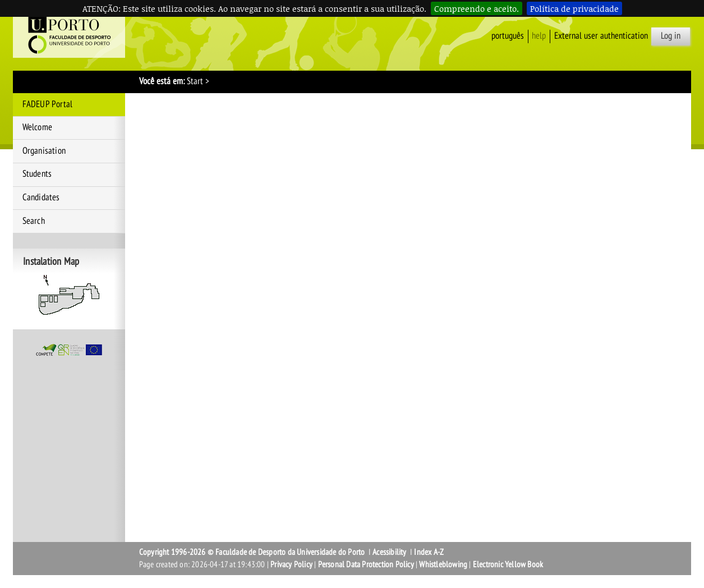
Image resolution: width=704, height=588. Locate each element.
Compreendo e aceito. (477, 8)
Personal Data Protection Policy (366, 564)
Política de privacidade (574, 8)
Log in (671, 36)
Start (195, 81)
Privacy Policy (291, 564)
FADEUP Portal (48, 104)
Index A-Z (429, 552)
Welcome (37, 127)
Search (34, 221)
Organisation (44, 151)
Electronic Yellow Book (508, 564)
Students (37, 174)
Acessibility (389, 552)
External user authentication (601, 36)
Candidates (41, 197)
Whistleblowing (443, 564)
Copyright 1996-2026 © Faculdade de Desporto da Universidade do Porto (252, 552)
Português (508, 36)
